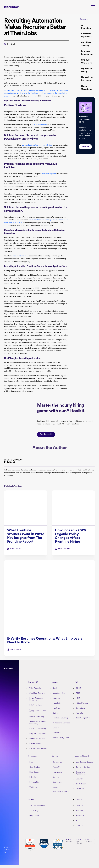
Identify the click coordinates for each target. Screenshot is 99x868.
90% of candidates (39, 125)
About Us (57, 767)
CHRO (79, 688)
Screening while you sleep (38, 711)
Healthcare (57, 708)
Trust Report (81, 784)
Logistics (56, 698)
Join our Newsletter (61, 792)
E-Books (33, 777)
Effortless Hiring (36, 705)
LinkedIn (79, 806)
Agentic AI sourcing (38, 738)
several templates (49, 174)
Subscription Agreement (81, 773)
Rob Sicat (11, 44)
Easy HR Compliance (38, 734)
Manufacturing (59, 693)
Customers (57, 782)
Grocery (56, 728)
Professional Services (61, 723)
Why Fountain (35, 688)
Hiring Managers (83, 703)
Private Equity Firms (61, 738)
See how (85, 147)
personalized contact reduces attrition (37, 145)
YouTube (79, 811)
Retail (55, 688)
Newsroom (57, 772)
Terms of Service (83, 767)
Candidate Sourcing (86, 44)
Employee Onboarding (87, 62)
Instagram (80, 826)
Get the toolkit (46, 443)
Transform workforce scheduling (38, 723)
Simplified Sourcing (37, 693)
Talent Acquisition (83, 718)
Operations (80, 708)
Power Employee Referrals (36, 699)
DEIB (78, 693)
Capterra (70, 842)
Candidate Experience (86, 35)
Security (79, 779)
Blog (31, 762)
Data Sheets (34, 772)
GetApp (88, 842)
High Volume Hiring (87, 70)
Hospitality (57, 703)
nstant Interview (20, 256)
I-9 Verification (35, 743)
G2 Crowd (79, 842)
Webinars (33, 787)
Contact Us (57, 762)
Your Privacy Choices (84, 762)
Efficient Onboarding (38, 729)
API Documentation (37, 806)
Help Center (34, 816)
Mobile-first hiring (37, 717)
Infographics (34, 782)
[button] (93, 7)
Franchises (57, 733)
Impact (56, 787)
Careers (56, 777)
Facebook (80, 816)
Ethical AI (80, 789)
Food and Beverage (61, 718)
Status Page (34, 811)
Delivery (56, 713)
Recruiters (80, 713)
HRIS (78, 698)
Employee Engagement (87, 53)
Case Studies (35, 767)
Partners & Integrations (39, 748)
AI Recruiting (86, 27)
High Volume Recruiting (87, 79)
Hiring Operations (86, 88)
